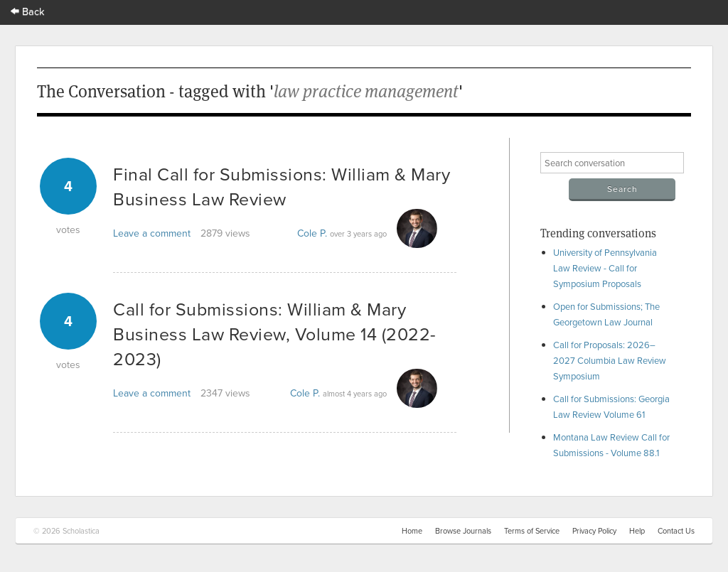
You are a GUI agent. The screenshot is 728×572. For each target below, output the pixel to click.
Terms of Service (532, 531)
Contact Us (676, 531)
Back (28, 11)
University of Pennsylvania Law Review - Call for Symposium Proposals (605, 268)
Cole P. (312, 233)
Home (412, 531)
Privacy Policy (594, 531)
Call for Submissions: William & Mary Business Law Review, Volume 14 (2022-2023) (275, 334)
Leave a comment (152, 233)
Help (637, 531)
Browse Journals (463, 531)
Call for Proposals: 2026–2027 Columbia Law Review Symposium (610, 360)
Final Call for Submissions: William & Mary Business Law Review (282, 186)
